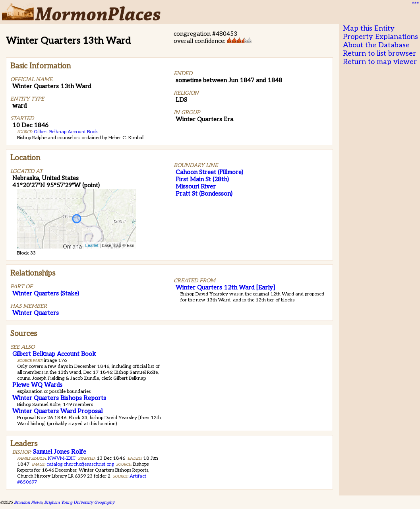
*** (414, 4)
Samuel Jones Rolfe (60, 452)
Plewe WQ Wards (37, 385)
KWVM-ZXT (62, 458)
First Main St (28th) (202, 179)
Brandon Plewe (28, 502)
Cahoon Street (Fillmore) (209, 172)
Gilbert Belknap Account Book (66, 132)
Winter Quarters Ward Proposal (57, 411)
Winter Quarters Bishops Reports (59, 398)
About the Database (376, 45)
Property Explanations (380, 37)
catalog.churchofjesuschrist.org (80, 464)
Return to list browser (379, 53)
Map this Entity (369, 28)
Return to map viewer (380, 62)
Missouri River (196, 187)
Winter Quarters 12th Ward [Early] (225, 288)
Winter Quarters (36, 313)
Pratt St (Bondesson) (204, 194)
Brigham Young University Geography (79, 502)
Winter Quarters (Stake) (46, 293)
